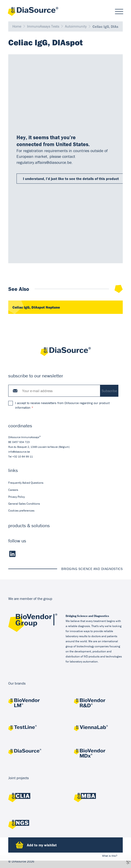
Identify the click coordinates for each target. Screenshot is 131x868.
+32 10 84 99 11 (23, 457)
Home (17, 26)
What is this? (110, 856)
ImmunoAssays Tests (43, 26)
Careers (13, 490)
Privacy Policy (17, 497)
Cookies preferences (21, 511)
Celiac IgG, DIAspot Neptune (36, 307)
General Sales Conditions (24, 504)
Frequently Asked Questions (26, 483)
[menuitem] (65, 483)
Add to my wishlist (36, 845)
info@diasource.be (19, 452)
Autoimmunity (76, 26)
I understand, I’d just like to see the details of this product (71, 179)
